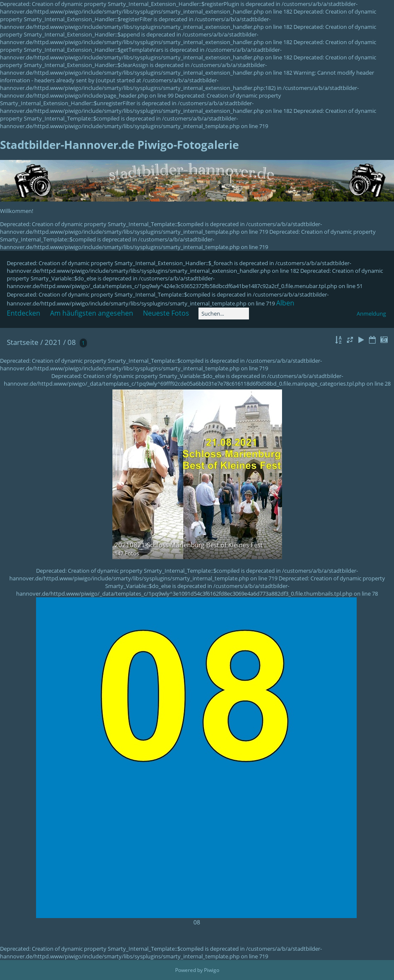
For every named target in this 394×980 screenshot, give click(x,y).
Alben (285, 303)
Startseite (23, 342)
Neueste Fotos (166, 313)
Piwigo (212, 970)
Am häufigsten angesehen (92, 313)
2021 (53, 342)
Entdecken (24, 313)
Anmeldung (371, 314)
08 (72, 342)
